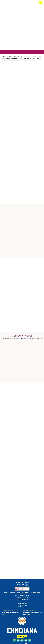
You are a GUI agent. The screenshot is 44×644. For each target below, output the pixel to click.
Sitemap (33, 593)
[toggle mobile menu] (41, 2)
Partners (12, 593)
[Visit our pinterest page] (30, 640)
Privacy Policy (25, 593)
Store (39, 593)
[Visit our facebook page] (14, 640)
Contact (6, 593)
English (19, 589)
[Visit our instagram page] (18, 640)
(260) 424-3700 (24, 600)
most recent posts (31, 60)
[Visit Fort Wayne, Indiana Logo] (22, 584)
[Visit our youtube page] (26, 640)
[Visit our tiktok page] (22, 640)
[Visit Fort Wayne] (8, 2)
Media (18, 593)
